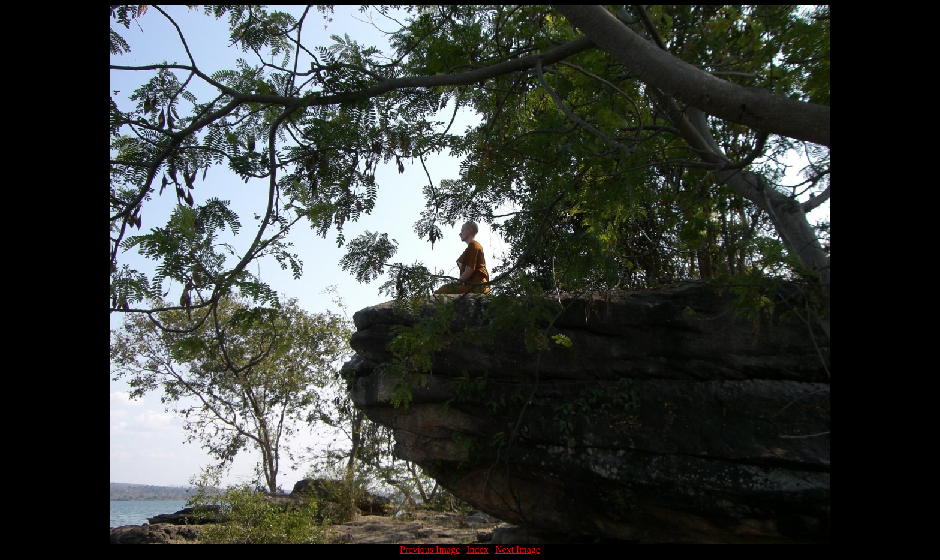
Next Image (518, 550)
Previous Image (430, 550)
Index (477, 550)
